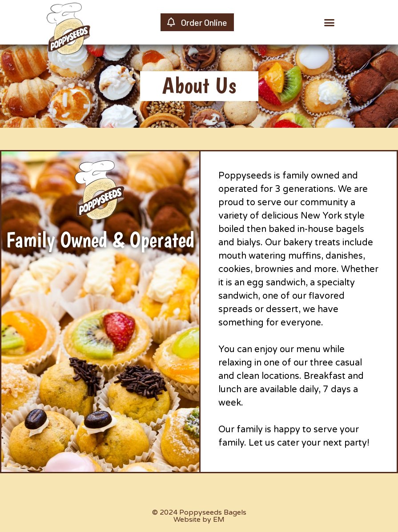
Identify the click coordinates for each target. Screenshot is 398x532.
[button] (330, 22)
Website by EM (199, 520)
